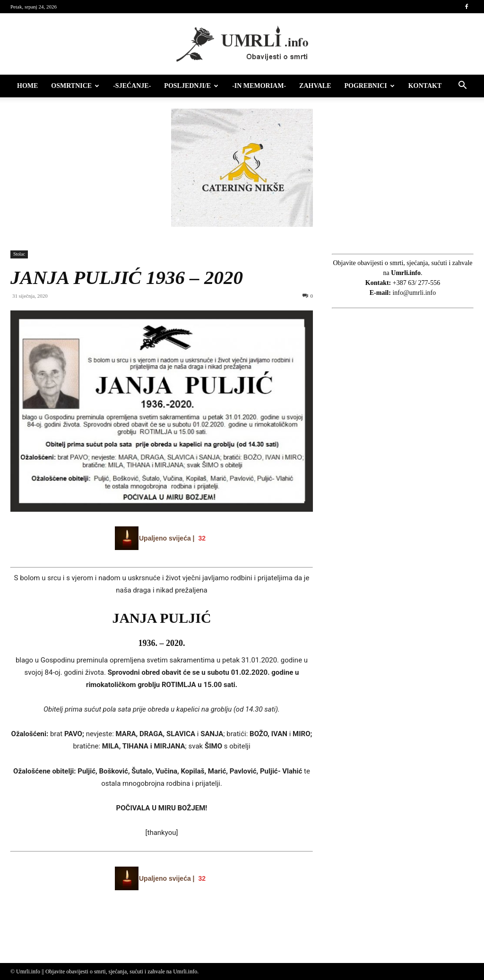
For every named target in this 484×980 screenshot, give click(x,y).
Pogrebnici (370, 86)
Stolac (19, 254)
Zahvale (315, 86)
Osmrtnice (75, 86)
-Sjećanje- (132, 86)
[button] (462, 87)
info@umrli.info (414, 293)
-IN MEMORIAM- (259, 86)
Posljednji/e (191, 86)
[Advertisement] (403, 491)
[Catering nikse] (242, 225)
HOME (27, 86)
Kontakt (425, 86)
